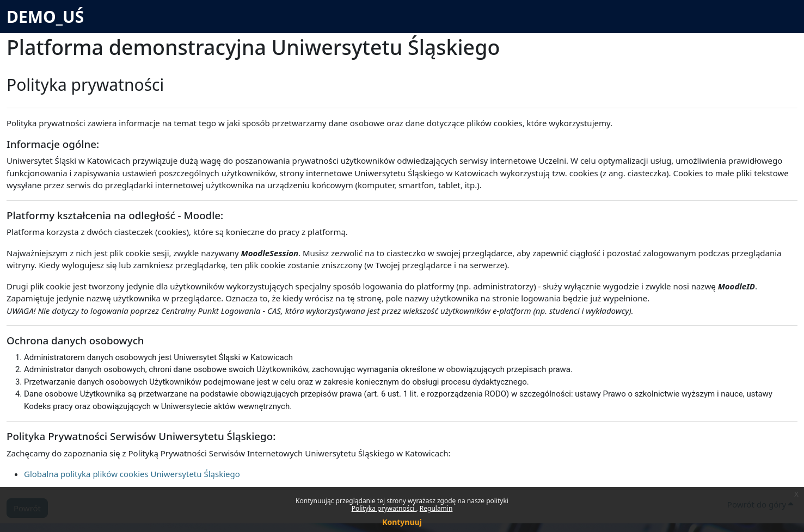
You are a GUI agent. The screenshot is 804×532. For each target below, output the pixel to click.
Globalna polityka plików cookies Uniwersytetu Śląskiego (132, 474)
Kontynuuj (402, 522)
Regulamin (436, 508)
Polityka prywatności (384, 508)
